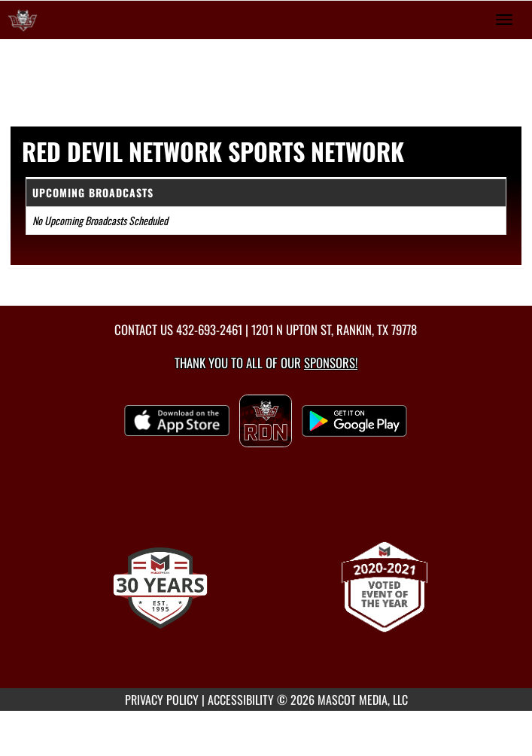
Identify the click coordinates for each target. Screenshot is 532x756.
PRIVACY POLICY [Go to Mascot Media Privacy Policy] (162, 700)
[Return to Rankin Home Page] (23, 20)
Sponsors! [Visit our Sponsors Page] (331, 363)
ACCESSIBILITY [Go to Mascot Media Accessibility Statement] (241, 700)
